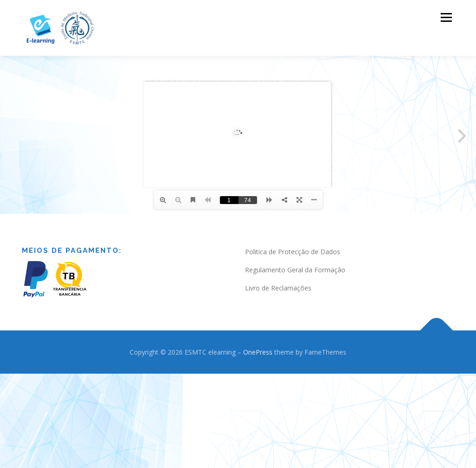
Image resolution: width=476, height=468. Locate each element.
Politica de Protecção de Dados (293, 251)
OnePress (258, 351)
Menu (446, 17)
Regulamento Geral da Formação (295, 269)
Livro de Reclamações (278, 287)
